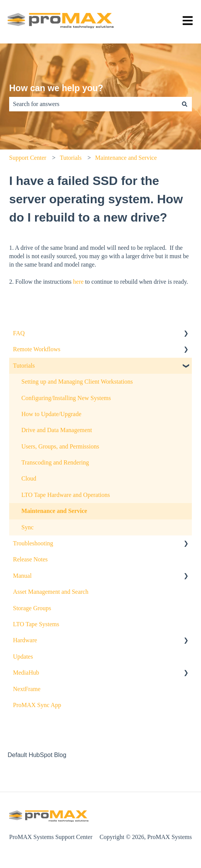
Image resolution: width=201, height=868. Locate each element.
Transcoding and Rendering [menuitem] (55, 462)
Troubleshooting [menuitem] (33, 543)
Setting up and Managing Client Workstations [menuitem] (77, 382)
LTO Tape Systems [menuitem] (36, 624)
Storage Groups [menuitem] (32, 608)
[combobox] (93, 104)
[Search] (185, 104)
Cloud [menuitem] (29, 478)
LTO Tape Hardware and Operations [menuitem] (66, 495)
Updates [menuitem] (23, 657)
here (79, 282)
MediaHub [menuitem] (26, 673)
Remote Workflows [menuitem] (37, 349)
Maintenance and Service (126, 158)
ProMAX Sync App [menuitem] (37, 705)
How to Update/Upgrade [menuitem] (51, 414)
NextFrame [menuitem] (27, 689)
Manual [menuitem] (22, 576)
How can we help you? (56, 88)
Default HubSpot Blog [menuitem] (37, 755)
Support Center (28, 158)
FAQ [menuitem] (19, 333)
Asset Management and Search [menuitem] (51, 592)
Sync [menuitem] (27, 527)
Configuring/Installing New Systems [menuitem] (66, 398)
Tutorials (71, 158)
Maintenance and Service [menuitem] (54, 511)
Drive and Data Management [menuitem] (57, 430)
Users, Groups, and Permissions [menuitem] (60, 446)
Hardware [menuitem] (25, 640)
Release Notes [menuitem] (30, 559)
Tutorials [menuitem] (24, 366)
